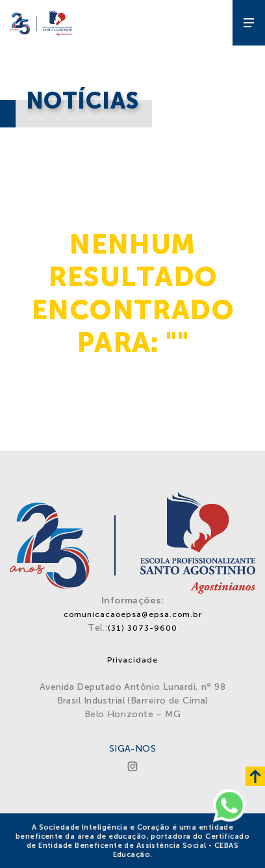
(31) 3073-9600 (143, 628)
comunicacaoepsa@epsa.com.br (133, 614)
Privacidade (132, 660)
